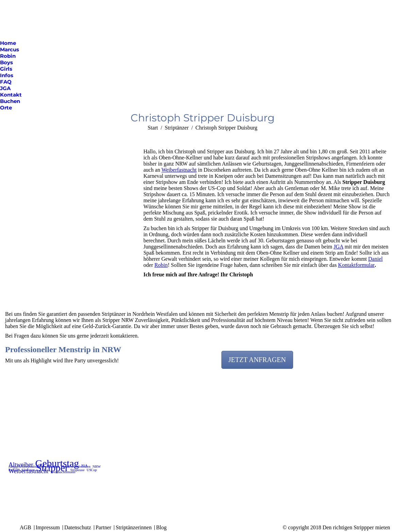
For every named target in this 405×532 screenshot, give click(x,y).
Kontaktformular (356, 265)
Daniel (376, 259)
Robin (161, 265)
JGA (338, 247)
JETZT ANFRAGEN (257, 360)
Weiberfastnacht (179, 170)
